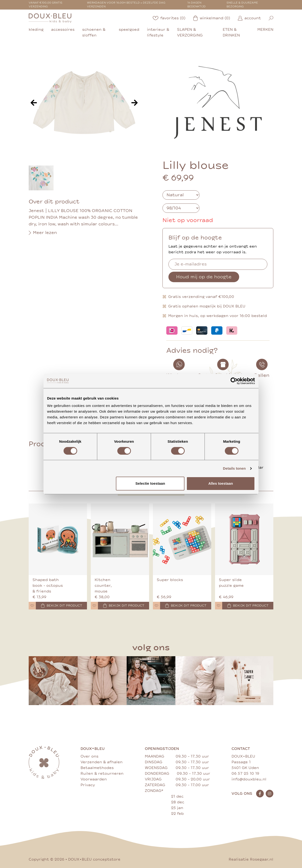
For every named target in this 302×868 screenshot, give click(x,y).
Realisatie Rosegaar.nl (251, 859)
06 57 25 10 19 (245, 774)
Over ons (89, 756)
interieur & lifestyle (158, 32)
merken (265, 30)
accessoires (63, 30)
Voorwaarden (94, 779)
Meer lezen (43, 233)
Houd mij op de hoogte (204, 277)
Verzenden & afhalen (102, 762)
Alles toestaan (221, 483)
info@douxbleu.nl (249, 779)
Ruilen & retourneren (102, 774)
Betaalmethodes (97, 768)
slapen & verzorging (190, 32)
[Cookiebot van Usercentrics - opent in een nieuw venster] (234, 381)
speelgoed (129, 30)
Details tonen (234, 468)
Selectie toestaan (150, 483)
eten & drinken (231, 32)
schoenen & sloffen (94, 32)
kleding (36, 30)
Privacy (88, 785)
